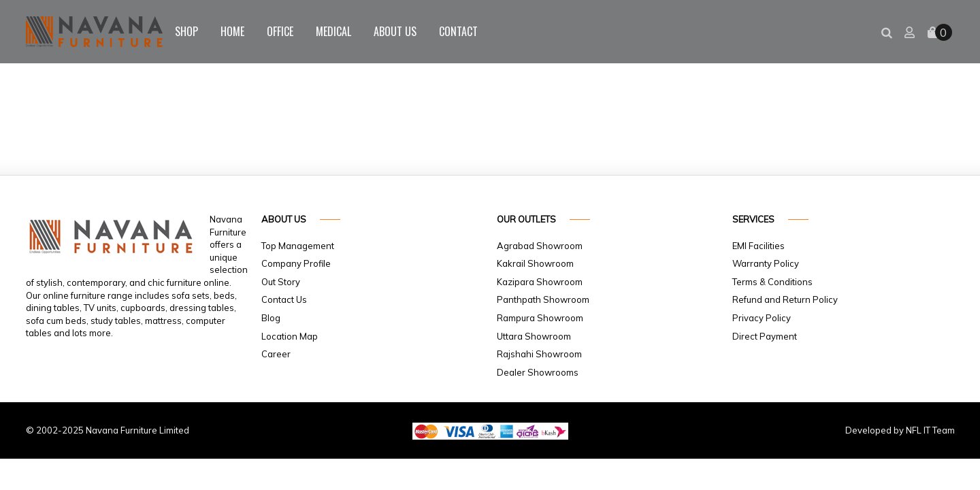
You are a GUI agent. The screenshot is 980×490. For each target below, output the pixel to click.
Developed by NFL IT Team (900, 430)
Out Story (281, 282)
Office (280, 31)
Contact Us (284, 299)
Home (232, 31)
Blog (271, 318)
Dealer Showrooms (538, 372)
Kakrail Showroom (535, 263)
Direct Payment (765, 336)
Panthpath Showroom (543, 299)
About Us (395, 31)
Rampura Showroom (540, 318)
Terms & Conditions (772, 282)
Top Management (298, 246)
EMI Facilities (758, 246)
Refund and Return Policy (785, 299)
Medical (333, 31)
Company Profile (296, 263)
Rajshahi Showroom (539, 354)
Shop (186, 31)
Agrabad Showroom (540, 246)
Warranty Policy (766, 263)
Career (276, 354)
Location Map (290, 336)
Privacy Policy (762, 318)
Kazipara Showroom (540, 282)
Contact (458, 31)
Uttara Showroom (534, 336)
